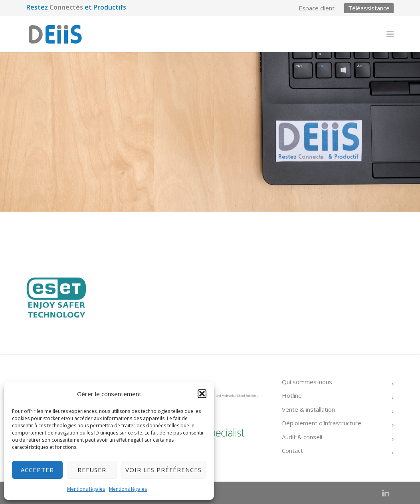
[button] (202, 394)
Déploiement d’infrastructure (322, 423)
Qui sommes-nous (307, 382)
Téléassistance (369, 8)
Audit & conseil (302, 437)
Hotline (292, 395)
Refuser (92, 470)
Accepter (37, 470)
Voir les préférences (163, 470)
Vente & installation (308, 409)
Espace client (317, 8)
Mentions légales (86, 489)
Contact (292, 450)
